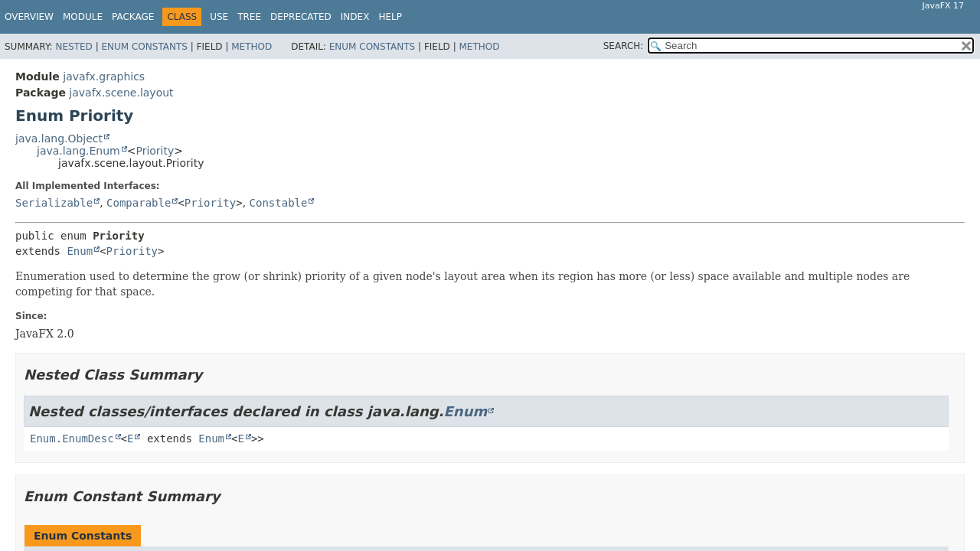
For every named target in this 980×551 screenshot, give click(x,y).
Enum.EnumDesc (72, 439)
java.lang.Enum (78, 151)
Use (219, 17)
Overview (29, 17)
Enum (80, 251)
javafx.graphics (104, 77)
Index (355, 17)
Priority (155, 151)
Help (390, 17)
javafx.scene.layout (121, 93)
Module (83, 17)
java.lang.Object (59, 139)
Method (252, 47)
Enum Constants (144, 47)
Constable (279, 203)
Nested (73, 47)
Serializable (54, 203)
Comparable (139, 203)
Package (133, 17)
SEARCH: (624, 46)
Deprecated (301, 17)
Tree (249, 17)
